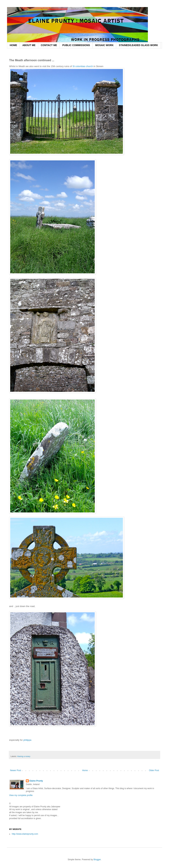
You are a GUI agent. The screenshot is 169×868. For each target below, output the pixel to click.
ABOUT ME (29, 45)
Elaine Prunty (36, 781)
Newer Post (15, 770)
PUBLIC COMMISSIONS (76, 45)
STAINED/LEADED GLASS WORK (138, 45)
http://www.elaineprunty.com (25, 834)
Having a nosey (24, 756)
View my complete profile (21, 795)
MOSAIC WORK (104, 45)
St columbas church (83, 66)
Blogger (97, 860)
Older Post (154, 770)
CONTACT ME (49, 45)
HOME (13, 45)
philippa (28, 740)
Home (85, 770)
